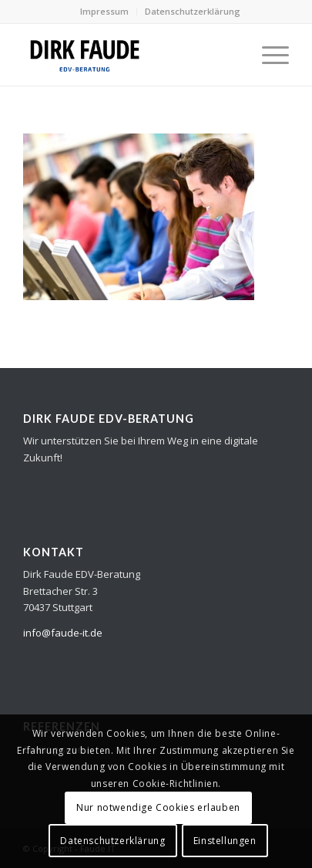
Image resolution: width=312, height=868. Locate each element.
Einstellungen (225, 841)
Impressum (104, 11)
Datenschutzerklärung (193, 11)
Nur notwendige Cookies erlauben (158, 807)
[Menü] (268, 55)
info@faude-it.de (63, 633)
